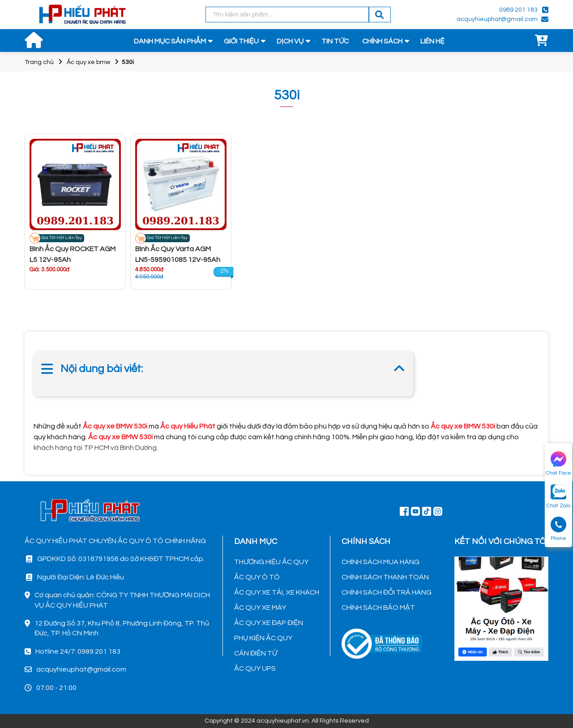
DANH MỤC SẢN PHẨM (170, 41)
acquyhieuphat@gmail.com (497, 19)
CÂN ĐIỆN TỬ (256, 653)
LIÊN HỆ (432, 41)
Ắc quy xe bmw (88, 62)
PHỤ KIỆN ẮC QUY (263, 638)
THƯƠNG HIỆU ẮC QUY (271, 562)
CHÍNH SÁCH (382, 41)
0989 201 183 (518, 10)
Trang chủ (39, 62)
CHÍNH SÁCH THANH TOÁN (385, 577)
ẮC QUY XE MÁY (260, 608)
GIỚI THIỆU (241, 41)
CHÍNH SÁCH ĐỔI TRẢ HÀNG (387, 592)
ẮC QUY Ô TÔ (257, 577)
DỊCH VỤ (290, 41)
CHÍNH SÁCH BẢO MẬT (378, 608)
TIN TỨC (335, 41)
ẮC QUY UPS (255, 668)
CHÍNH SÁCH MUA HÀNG (381, 562)
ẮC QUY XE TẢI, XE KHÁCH (277, 592)
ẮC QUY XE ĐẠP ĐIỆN (269, 623)
